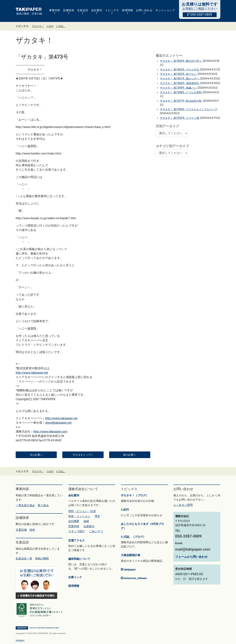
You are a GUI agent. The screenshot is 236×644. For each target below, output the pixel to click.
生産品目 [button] (83, 10)
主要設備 (21, 530)
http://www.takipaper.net (32, 373)
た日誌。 (61, 26)
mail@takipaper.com (193, 549)
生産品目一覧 (24, 558)
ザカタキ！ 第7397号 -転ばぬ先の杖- (181, 101)
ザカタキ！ (38, 26)
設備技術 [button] (69, 10)
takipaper (128, 570)
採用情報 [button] (127, 10)
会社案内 (74, 495)
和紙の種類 (42, 558)
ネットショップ (165, 10)
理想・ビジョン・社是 (82, 511)
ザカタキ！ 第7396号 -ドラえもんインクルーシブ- (189, 109)
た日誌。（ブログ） (133, 537)
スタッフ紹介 (77, 531)
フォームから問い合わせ (191, 557)
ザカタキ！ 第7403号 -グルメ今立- (180, 70)
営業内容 (74, 526)
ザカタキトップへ (83, 455)
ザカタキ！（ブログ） (135, 495)
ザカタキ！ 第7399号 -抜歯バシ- (178, 88)
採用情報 (74, 586)
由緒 (86, 521)
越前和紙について (79, 559)
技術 (32, 530)
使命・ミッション (79, 516)
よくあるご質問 (183, 505)
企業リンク (75, 577)
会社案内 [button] (97, 10)
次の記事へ (36, 455)
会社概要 (74, 521)
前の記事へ (130, 455)
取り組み (43, 505)
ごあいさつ (96, 531)
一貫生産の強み (25, 505)
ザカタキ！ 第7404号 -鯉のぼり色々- (181, 61)
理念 (97, 516)
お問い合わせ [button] (144, 10)
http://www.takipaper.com (50, 432)
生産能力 (89, 526)
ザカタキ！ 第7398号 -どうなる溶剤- (181, 92)
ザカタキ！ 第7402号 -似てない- (178, 74)
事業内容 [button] (55, 10)
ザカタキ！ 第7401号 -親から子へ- (180, 79)
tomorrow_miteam (134, 578)
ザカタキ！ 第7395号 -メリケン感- (180, 118)
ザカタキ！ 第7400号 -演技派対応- (180, 83)
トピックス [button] (112, 10)
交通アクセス (77, 540)
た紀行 (50, 26)
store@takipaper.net (58, 423)
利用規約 (20, 641)
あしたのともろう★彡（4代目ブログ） (142, 526)
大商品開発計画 (130, 555)
